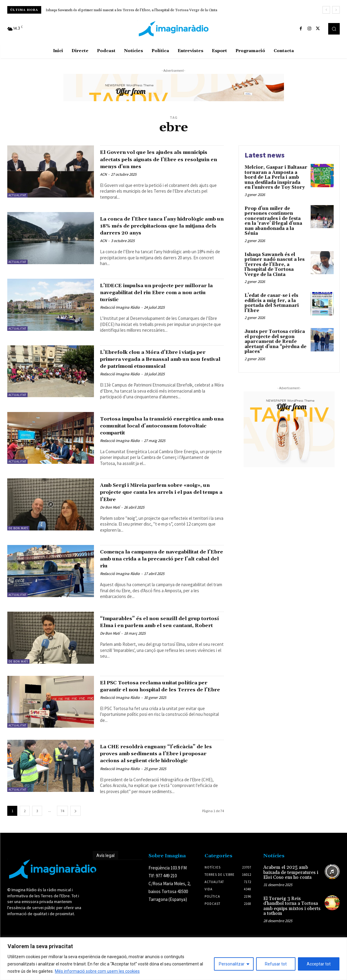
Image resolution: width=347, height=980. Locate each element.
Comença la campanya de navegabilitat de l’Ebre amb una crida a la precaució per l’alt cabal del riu (157, 583)
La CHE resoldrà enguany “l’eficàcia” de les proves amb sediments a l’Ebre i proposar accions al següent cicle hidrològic (161, 790)
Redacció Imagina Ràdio (120, 321)
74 (62, 851)
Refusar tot (276, 964)
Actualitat (17, 195)
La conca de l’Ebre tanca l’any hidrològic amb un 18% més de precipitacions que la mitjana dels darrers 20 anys (156, 236)
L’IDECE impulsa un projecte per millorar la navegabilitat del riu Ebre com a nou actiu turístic (161, 306)
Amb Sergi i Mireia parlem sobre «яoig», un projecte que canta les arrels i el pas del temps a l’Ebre (154, 513)
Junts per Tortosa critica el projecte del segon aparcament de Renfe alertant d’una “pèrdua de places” (275, 342)
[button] (334, 29)
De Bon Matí (18, 549)
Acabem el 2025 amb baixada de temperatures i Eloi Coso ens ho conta (291, 912)
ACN (103, 181)
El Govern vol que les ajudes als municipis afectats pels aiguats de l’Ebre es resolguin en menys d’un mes (156, 163)
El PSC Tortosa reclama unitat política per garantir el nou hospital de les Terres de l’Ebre (159, 720)
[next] (336, 10)
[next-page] (75, 851)
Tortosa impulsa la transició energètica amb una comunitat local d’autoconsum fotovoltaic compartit (160, 447)
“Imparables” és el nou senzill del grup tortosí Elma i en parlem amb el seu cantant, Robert (161, 653)
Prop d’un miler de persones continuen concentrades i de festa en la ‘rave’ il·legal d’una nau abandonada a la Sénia (273, 221)
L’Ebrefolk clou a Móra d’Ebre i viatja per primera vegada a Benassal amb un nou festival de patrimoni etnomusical (162, 376)
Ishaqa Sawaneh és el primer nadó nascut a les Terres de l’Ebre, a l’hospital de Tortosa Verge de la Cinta (275, 265)
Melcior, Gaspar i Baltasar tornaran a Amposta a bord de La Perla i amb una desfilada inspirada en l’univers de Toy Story (276, 177)
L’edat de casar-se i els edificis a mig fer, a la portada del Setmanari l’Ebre (110, 10)
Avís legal (105, 895)
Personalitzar (232, 964)
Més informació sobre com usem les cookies (97, 971)
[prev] (326, 10)
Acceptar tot (319, 964)
